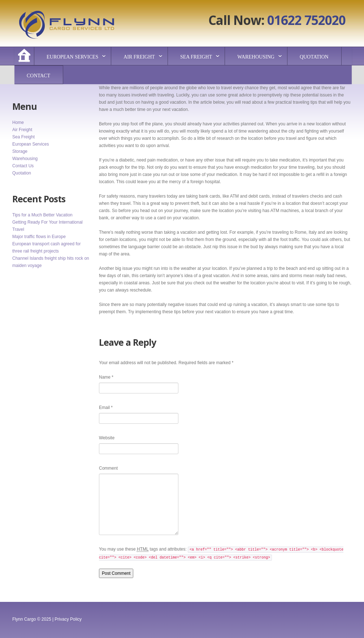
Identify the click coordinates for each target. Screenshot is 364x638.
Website (107, 438)
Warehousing (256, 57)
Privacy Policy (68, 619)
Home (18, 122)
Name (106, 377)
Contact (38, 76)
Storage (20, 151)
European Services (72, 57)
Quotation (314, 57)
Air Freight (139, 57)
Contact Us (23, 166)
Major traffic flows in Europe (39, 237)
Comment (108, 468)
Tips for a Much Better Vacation (42, 215)
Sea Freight (196, 57)
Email (106, 408)
